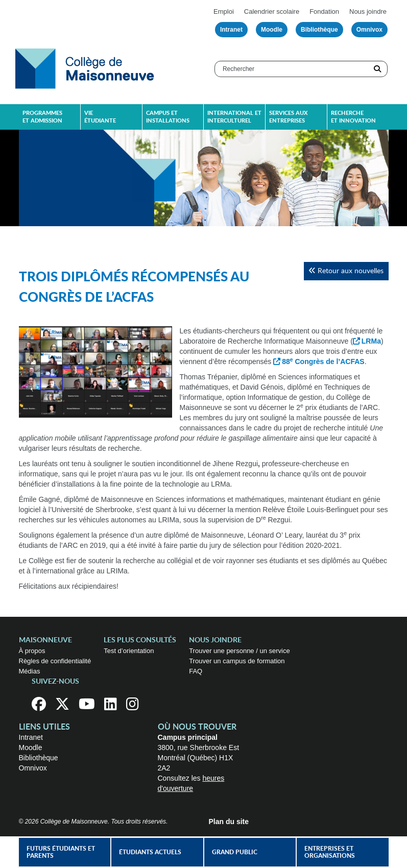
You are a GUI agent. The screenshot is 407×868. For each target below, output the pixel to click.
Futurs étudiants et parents (61, 852)
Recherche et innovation (353, 117)
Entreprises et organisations (330, 852)
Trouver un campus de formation (237, 661)
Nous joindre (368, 11)
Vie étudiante (100, 117)
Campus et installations (168, 117)
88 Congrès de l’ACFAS (323, 361)
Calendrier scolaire (272, 11)
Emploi (224, 11)
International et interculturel (234, 117)
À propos (32, 651)
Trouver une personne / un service (240, 651)
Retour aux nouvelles (346, 271)
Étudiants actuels (150, 852)
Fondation (324, 11)
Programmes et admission (42, 117)
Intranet (231, 30)
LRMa (371, 341)
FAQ (196, 671)
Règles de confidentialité (55, 661)
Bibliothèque (319, 30)
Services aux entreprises (288, 117)
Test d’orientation (129, 651)
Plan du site (229, 822)
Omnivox (369, 30)
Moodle (272, 30)
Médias (30, 671)
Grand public (235, 852)
